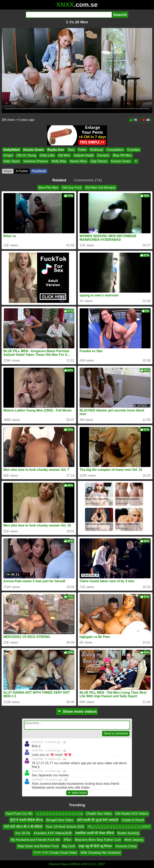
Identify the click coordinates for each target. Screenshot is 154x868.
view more (77, 793)
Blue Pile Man (48, 188)
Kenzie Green (33, 150)
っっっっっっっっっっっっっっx (59, 814)
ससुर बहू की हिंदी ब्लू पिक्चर (95, 846)
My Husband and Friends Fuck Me (35, 840)
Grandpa (133, 150)
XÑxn (67, 840)
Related (59, 180)
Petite (82, 150)
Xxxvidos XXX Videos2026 (53, 833)
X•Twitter (22, 171)
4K (146, 120)
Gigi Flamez (99, 161)
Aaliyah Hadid (84, 156)
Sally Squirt (12, 161)
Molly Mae (59, 161)
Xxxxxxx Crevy (126, 846)
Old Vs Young (26, 156)
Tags (64, 864)
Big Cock (69, 846)
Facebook (39, 171)
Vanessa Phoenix (36, 161)
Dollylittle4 (12, 150)
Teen (71, 150)
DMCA (75, 864)
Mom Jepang (134, 840)
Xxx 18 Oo (23, 833)
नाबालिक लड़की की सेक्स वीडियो (95, 833)
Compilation (115, 150)
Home (54, 864)
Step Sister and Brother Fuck (38, 846)
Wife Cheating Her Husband (101, 853)
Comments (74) (88, 180)
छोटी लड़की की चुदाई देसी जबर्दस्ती (98, 820)
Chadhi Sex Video (99, 814)
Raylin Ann (56, 150)
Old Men (64, 156)
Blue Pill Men (122, 156)
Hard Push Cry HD (19, 814)
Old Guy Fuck (72, 188)
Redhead (97, 150)
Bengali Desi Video (60, 820)
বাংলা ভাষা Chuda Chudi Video (55, 853)
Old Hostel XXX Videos (132, 814)
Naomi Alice (78, 161)
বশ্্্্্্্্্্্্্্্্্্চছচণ (119, 827)
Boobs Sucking (128, 833)
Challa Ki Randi (133, 820)
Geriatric (103, 156)
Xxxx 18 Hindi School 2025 (65, 827)
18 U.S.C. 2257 (94, 864)
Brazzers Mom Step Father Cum (98, 840)
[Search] (69, 15)
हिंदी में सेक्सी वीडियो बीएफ (26, 820)
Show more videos (77, 711)
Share (8, 171)
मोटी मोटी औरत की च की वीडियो (23, 827)
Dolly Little (47, 156)
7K (133, 120)
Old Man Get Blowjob (100, 188)
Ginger (8, 156)
